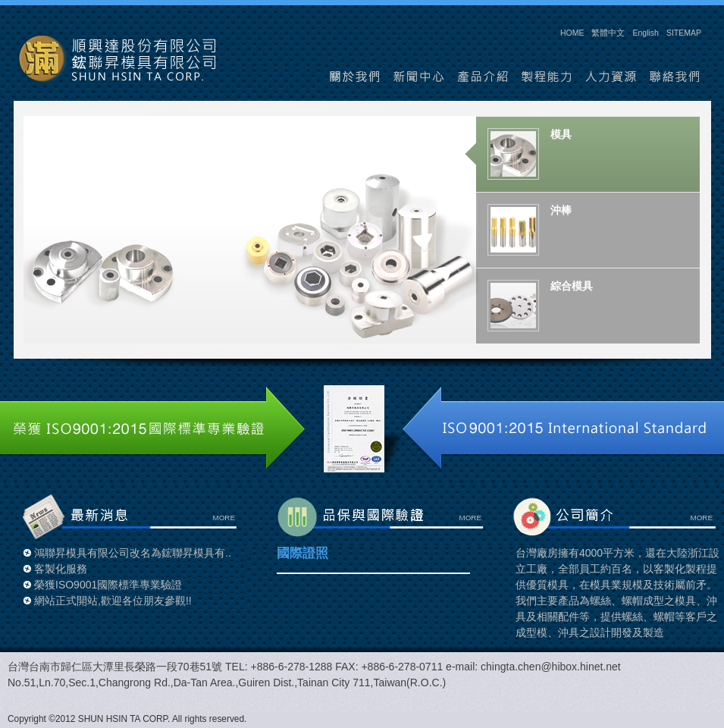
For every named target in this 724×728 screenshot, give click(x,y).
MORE (224, 518)
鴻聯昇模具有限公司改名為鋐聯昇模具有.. (133, 553)
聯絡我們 (677, 77)
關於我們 (354, 77)
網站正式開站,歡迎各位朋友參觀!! (113, 601)
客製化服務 (61, 569)
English (645, 33)
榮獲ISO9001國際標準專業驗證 (108, 585)
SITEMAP (684, 33)
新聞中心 (419, 77)
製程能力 (548, 77)
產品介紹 (483, 77)
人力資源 (612, 77)
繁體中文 (608, 33)
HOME (572, 33)
